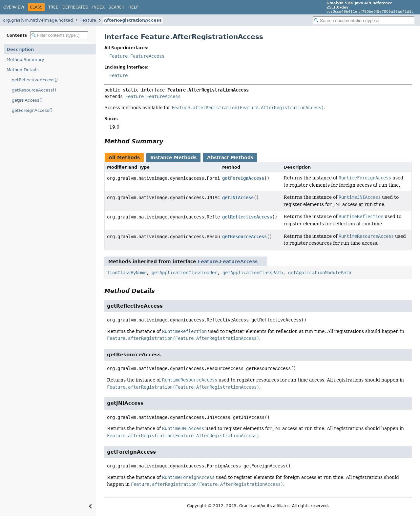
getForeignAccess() (32, 110)
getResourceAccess (244, 237)
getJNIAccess (238, 197)
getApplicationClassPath (253, 273)
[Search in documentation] (364, 21)
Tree (53, 7)
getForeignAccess (243, 178)
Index (98, 7)
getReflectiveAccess (247, 217)
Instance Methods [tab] (173, 157)
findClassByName (127, 273)
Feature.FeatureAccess (137, 56)
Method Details (23, 70)
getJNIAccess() (27, 100)
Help (133, 7)
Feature (88, 20)
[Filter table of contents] (59, 35)
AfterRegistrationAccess (133, 20)
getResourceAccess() (34, 90)
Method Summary (25, 60)
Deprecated (75, 7)
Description (20, 49)
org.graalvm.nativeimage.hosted (38, 20)
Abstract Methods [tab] (230, 157)
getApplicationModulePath (320, 273)
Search (116, 7)
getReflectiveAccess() (35, 80)
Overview (14, 7)
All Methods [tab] (124, 157)
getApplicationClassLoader (184, 273)
